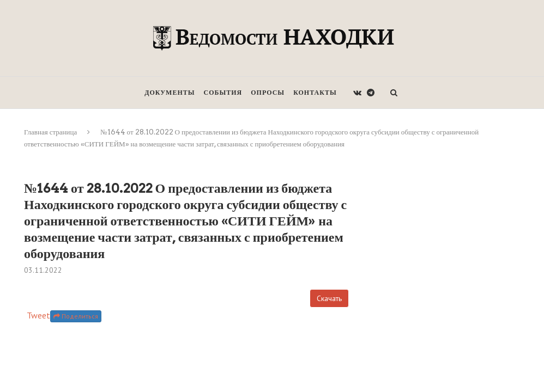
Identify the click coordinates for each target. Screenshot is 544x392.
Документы (170, 92)
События (223, 92)
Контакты (315, 92)
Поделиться (76, 316)
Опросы (268, 92)
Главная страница (50, 132)
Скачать (329, 298)
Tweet (38, 315)
